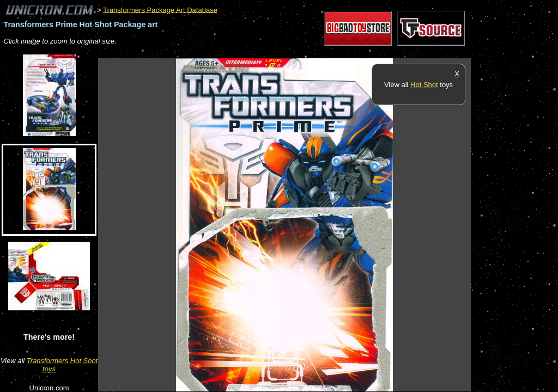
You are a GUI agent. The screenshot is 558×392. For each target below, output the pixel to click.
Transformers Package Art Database (160, 10)
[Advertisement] (296, 53)
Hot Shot (424, 85)
